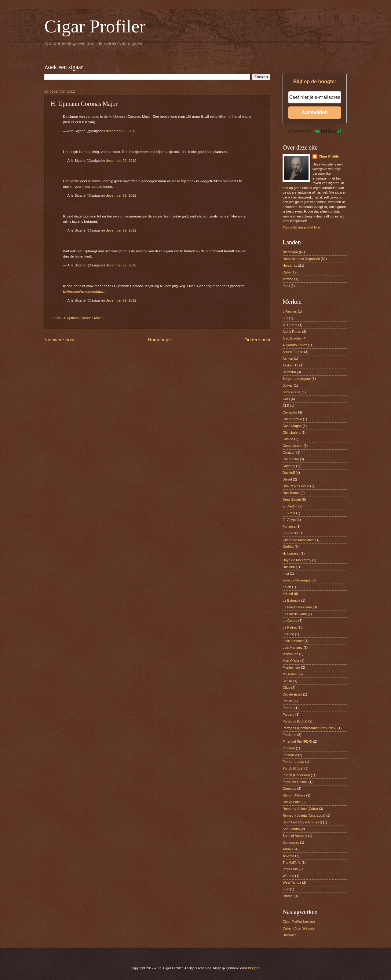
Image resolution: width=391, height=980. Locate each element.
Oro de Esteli (292, 694)
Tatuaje (288, 849)
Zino (286, 889)
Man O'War (291, 661)
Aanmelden (315, 112)
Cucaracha (291, 459)
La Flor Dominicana (297, 607)
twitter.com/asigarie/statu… (84, 291)
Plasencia (290, 755)
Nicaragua (290, 252)
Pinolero (289, 748)
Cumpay (289, 466)
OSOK (287, 681)
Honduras (290, 265)
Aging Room (292, 332)
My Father (290, 674)
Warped (288, 876)
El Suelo (289, 513)
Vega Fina (290, 869)
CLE (286, 406)
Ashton (288, 358)
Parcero (289, 715)
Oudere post (257, 340)
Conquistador (293, 446)
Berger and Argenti (297, 379)
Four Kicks (291, 533)
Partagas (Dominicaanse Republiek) (310, 728)
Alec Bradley (292, 338)
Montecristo (291, 667)
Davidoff (289, 473)
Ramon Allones (294, 795)
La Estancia (291, 600)
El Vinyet (289, 520)
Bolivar (288, 385)
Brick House (292, 392)
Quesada (289, 789)
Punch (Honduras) (296, 775)
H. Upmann (291, 553)
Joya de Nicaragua (297, 580)
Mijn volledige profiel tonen (303, 227)
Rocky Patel (292, 802)
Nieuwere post (59, 340)
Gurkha (288, 547)
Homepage (159, 340)
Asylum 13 (291, 365)
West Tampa (292, 882)
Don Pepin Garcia (296, 486)
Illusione (289, 567)
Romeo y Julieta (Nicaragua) (304, 815)
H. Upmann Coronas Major (83, 318)
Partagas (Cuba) (295, 721)
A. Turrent (290, 325)
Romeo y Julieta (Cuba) (300, 809)
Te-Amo (288, 856)
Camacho (290, 412)
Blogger (254, 968)
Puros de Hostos (295, 782)
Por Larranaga (293, 762)
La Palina (290, 627)
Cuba (287, 272)
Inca (286, 574)
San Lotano (291, 829)
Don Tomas (291, 493)
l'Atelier (288, 896)
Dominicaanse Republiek (301, 259)
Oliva (286, 688)
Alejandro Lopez (295, 345)
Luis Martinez (293, 648)
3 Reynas (290, 311)
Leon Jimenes (293, 641)
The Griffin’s (292, 863)
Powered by (315, 131)
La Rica (288, 634)
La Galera (290, 621)
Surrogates (291, 842)
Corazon (289, 452)
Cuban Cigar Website (299, 928)
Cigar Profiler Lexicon (299, 922)
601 (285, 318)
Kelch (287, 587)
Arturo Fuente (293, 352)
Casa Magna (292, 426)
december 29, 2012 (121, 131)
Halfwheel (290, 935)
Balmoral (289, 372)
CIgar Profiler (329, 156)
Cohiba (288, 439)
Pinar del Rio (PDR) (297, 741)
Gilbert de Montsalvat (298, 540)
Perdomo (289, 735)
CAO (286, 399)
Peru (286, 286)
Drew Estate (292, 499)
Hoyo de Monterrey (297, 560)
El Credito (290, 506)
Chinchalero (292, 432)
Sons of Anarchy (295, 836)
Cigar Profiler (95, 26)
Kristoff (288, 594)
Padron (288, 708)
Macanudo (291, 654)
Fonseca (289, 526)
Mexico (288, 279)
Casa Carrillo (292, 419)
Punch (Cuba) (293, 768)
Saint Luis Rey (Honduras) (302, 822)
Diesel (287, 479)
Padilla (288, 701)
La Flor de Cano (295, 614)
